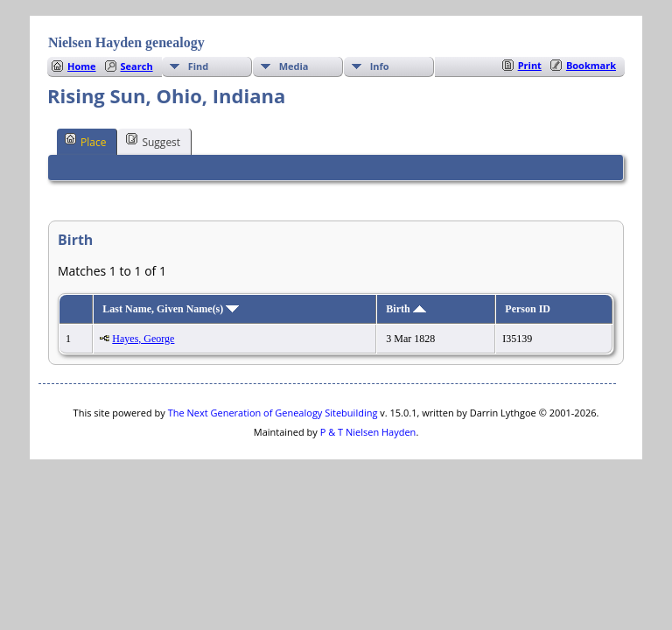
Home (82, 66)
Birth (406, 309)
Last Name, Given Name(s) (171, 309)
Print (530, 65)
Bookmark (591, 65)
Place (85, 141)
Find (199, 66)
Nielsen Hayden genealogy (126, 42)
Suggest (153, 141)
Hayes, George (143, 339)
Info (380, 66)
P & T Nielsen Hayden (368, 432)
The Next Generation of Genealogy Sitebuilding (273, 413)
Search (137, 66)
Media (294, 66)
